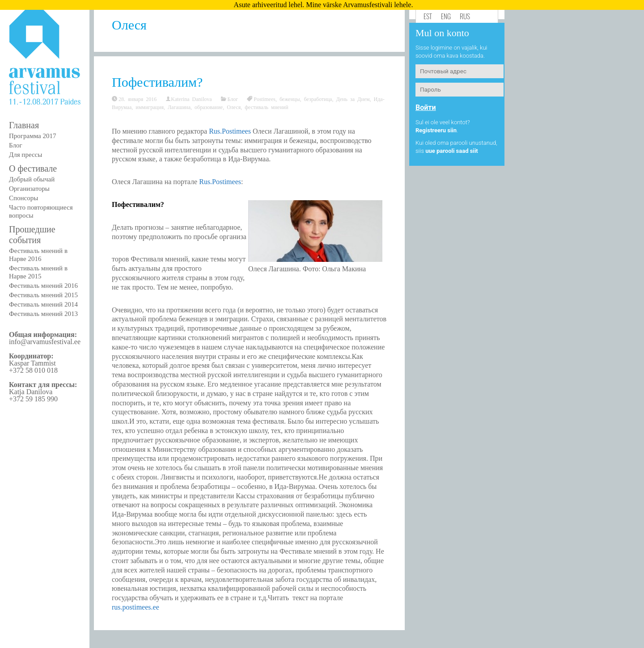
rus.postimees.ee (136, 607)
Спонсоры (23, 198)
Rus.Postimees (230, 131)
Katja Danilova (31, 392)
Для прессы (25, 155)
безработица (318, 99)
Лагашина (179, 107)
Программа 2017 (32, 136)
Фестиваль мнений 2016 (43, 286)
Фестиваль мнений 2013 (43, 314)
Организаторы (29, 189)
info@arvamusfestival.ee (45, 342)
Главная (24, 125)
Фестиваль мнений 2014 (43, 304)
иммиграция (150, 107)
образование (209, 107)
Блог (16, 145)
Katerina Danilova (191, 99)
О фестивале (33, 168)
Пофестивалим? (157, 82)
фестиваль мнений (266, 107)
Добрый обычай (32, 179)
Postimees (265, 99)
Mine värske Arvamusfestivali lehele (358, 5)
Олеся (234, 107)
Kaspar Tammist (32, 363)
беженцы (290, 99)
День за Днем (353, 99)
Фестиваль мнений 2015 (43, 295)
